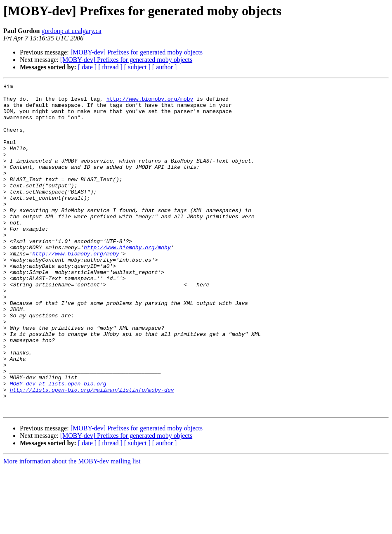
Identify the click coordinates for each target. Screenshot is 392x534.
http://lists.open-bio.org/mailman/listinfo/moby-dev (92, 451)
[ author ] (165, 67)
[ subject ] (137, 67)
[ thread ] (110, 67)
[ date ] (87, 67)
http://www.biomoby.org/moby (150, 102)
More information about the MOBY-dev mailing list (72, 527)
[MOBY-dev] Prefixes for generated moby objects (137, 52)
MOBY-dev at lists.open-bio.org (58, 444)
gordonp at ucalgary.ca (71, 31)
